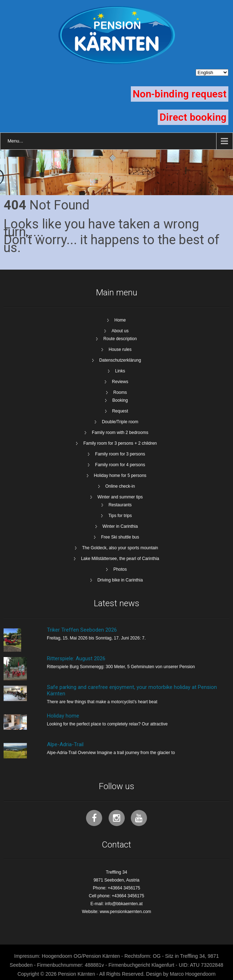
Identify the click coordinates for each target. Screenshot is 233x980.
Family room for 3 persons (120, 454)
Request (120, 411)
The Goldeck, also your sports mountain (120, 548)
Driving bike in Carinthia (120, 580)
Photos (120, 569)
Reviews (120, 382)
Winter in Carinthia (120, 526)
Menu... (15, 141)
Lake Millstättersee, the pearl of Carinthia (120, 559)
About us (120, 331)
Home (120, 320)
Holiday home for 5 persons (120, 475)
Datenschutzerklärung (120, 360)
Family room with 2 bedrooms (120, 433)
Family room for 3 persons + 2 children (120, 443)
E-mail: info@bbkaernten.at (116, 904)
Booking (120, 400)
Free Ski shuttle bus (120, 537)
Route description (120, 339)
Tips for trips (120, 516)
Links (120, 371)
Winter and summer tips (120, 497)
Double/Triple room (120, 422)
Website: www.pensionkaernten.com (116, 912)
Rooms (120, 392)
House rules (120, 349)
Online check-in (120, 486)
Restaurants (120, 505)
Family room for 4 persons (120, 465)
